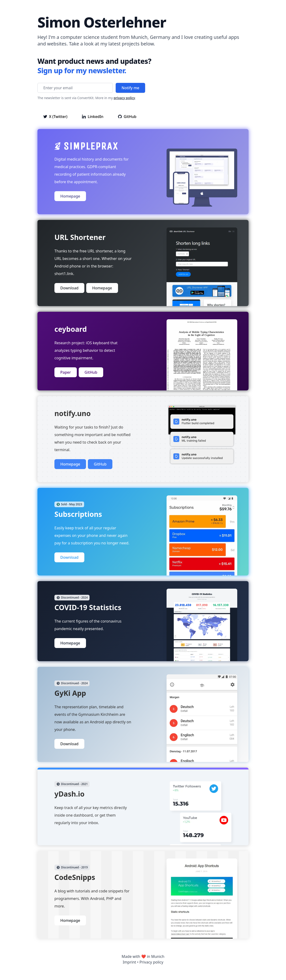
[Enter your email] (75, 88)
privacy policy (125, 98)
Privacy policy (151, 962)
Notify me (130, 88)
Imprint (129, 962)
